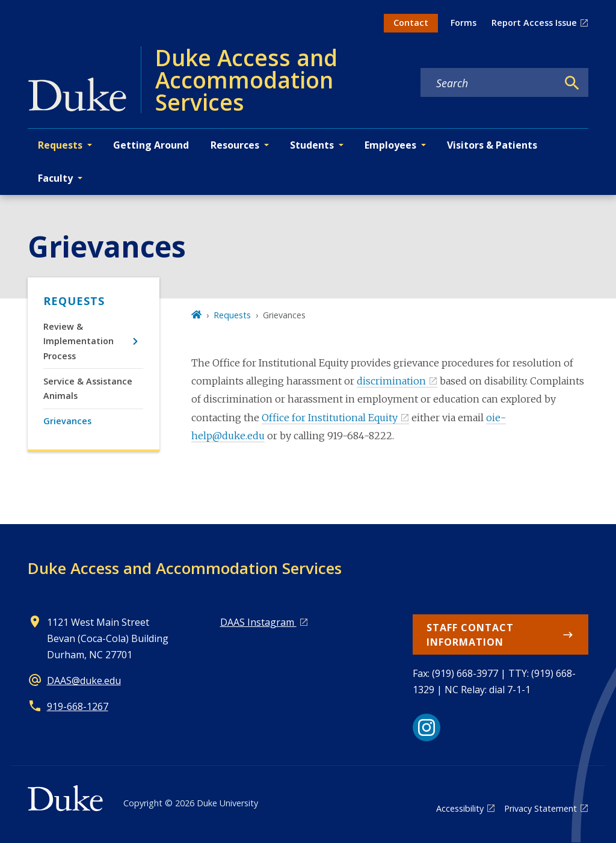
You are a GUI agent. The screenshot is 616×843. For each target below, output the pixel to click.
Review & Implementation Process (79, 341)
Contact (411, 23)
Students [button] (312, 145)
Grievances (67, 421)
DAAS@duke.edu (84, 681)
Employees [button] (390, 145)
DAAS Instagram (258, 622)
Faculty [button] (55, 178)
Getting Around (151, 145)
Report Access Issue (534, 23)
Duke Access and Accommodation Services (185, 568)
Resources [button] (235, 145)
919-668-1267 (78, 706)
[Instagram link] (427, 727)
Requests (74, 301)
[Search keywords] (489, 83)
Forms (464, 23)
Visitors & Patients (492, 145)
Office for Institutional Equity (330, 418)
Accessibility (460, 808)
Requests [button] (60, 145)
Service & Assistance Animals (88, 388)
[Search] (572, 83)
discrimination (391, 381)
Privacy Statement (541, 808)
